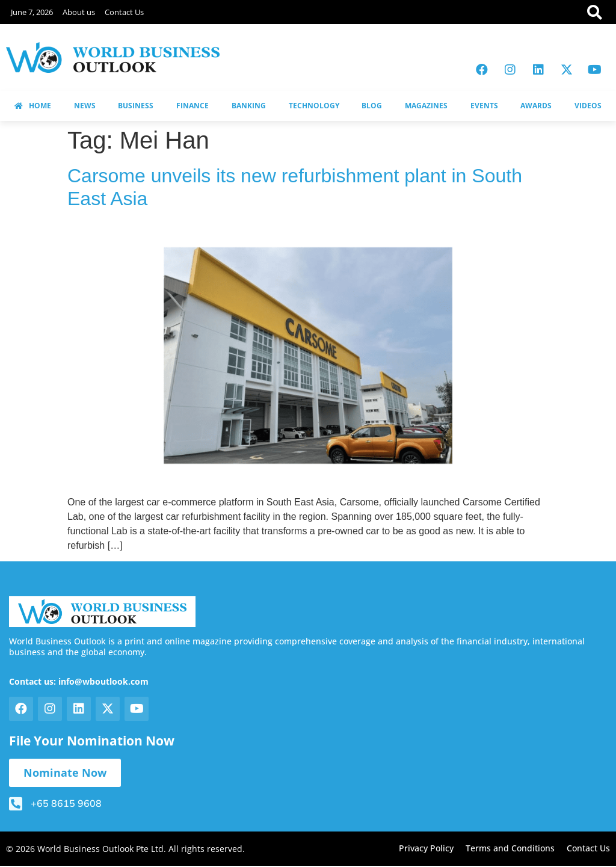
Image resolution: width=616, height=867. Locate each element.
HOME (33, 106)
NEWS (85, 106)
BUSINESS (136, 106)
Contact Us (124, 12)
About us (79, 12)
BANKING (249, 106)
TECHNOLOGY (314, 106)
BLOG (372, 106)
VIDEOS (588, 106)
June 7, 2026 (32, 12)
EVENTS (484, 106)
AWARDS (536, 106)
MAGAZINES (426, 106)
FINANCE (192, 106)
